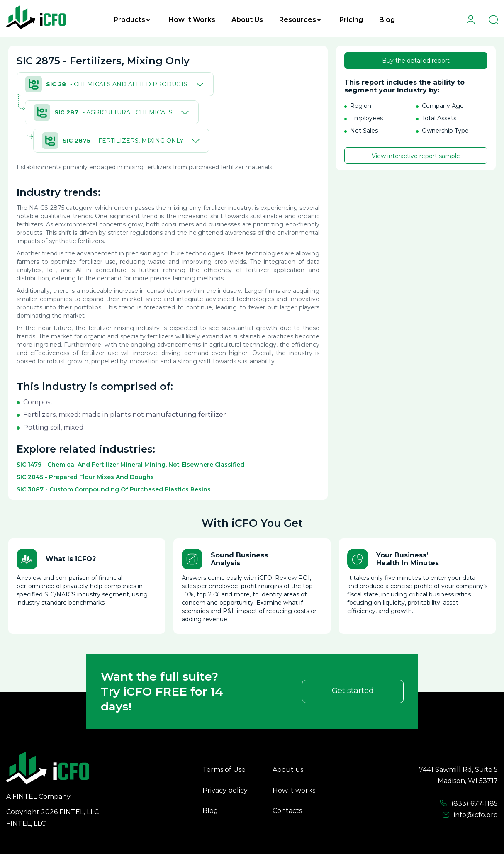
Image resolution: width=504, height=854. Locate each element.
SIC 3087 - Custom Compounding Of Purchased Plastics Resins (114, 489)
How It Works (192, 20)
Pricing (351, 20)
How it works (294, 790)
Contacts (287, 811)
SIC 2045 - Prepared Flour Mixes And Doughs (85, 477)
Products (132, 20)
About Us (247, 20)
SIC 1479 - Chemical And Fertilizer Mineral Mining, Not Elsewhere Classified (130, 465)
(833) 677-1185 (469, 803)
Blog (387, 20)
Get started (353, 691)
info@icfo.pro (470, 815)
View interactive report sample (416, 156)
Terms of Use (224, 770)
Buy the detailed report (416, 61)
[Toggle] (198, 84)
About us (288, 770)
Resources (300, 20)
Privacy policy (225, 790)
